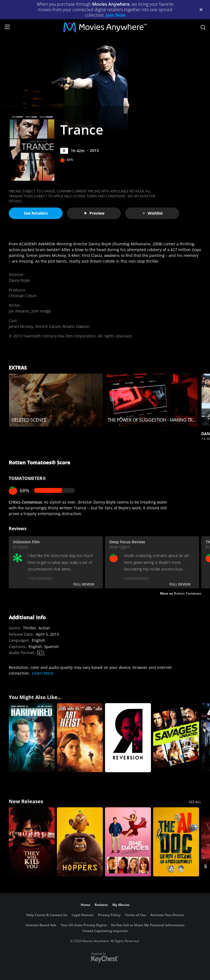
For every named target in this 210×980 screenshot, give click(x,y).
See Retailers (36, 213)
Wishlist (152, 213)
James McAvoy (21, 326)
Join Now (116, 15)
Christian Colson (23, 296)
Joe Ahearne (19, 311)
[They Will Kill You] (32, 842)
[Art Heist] (80, 738)
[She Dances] (128, 842)
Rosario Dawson (76, 326)
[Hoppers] (80, 842)
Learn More (43, 673)
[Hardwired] (32, 738)
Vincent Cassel (48, 326)
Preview (94, 213)
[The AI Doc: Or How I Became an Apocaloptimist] (176, 842)
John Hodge (41, 311)
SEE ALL (195, 802)
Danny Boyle (19, 280)
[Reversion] (128, 738)
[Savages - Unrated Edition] (176, 738)
